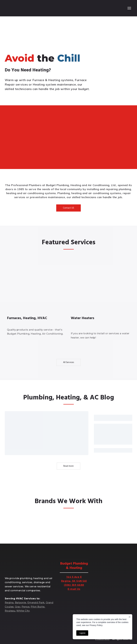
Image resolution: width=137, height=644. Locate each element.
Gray (18, 607)
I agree (82, 633)
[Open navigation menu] (129, 8)
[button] (68, 208)
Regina (9, 603)
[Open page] (37, 285)
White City (23, 611)
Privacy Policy (102, 639)
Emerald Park (36, 603)
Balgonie (21, 603)
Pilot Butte (38, 607)
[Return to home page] (17, 8)
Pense (26, 607)
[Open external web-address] (16, 522)
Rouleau (10, 611)
